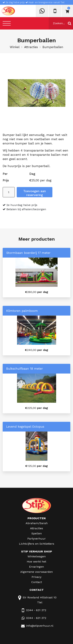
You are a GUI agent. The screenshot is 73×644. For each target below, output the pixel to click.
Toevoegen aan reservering (35, 193)
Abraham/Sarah (37, 523)
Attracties (31, 47)
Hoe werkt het (36, 562)
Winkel (15, 47)
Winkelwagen (37, 556)
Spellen (37, 533)
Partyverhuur (36, 539)
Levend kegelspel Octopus (25, 427)
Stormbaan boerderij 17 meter (28, 253)
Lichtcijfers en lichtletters (37, 544)
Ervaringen (36, 567)
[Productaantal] (9, 192)
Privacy (36, 577)
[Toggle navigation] (7, 23)
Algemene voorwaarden (36, 572)
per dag (37, 292)
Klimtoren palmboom (22, 311)
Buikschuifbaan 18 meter (25, 369)
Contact (37, 582)
